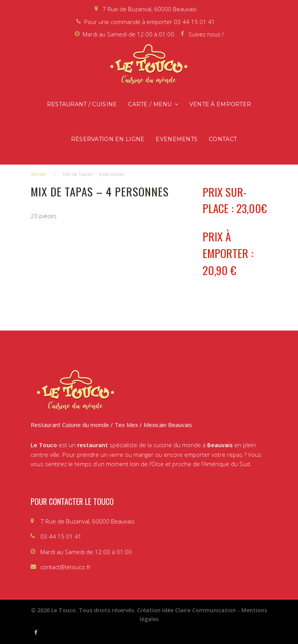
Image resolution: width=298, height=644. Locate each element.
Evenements (177, 139)
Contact (223, 139)
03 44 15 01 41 (194, 22)
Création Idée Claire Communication (186, 610)
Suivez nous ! (206, 34)
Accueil (38, 174)
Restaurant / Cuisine (82, 104)
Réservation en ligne (108, 139)
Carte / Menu (150, 104)
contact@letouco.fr (66, 567)
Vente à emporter (220, 104)
